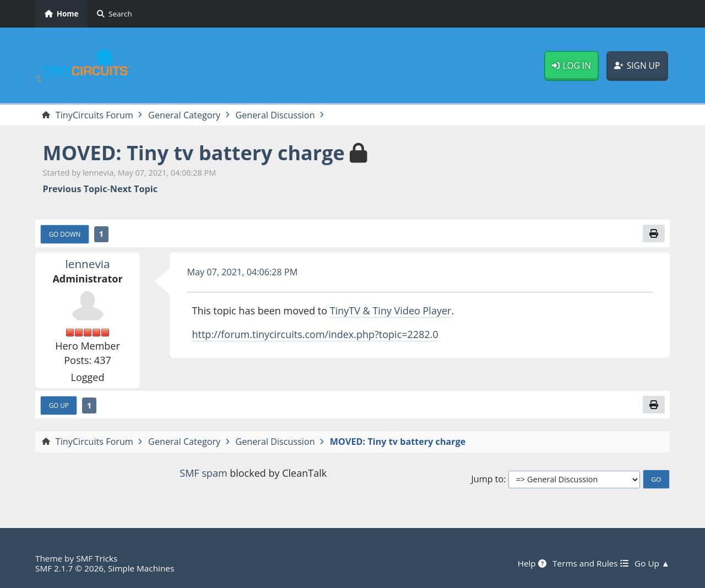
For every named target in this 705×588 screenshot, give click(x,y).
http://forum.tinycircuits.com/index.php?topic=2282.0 (315, 334)
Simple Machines (141, 568)
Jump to (487, 479)
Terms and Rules (590, 563)
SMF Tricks (97, 558)
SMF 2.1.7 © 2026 (69, 568)
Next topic (134, 189)
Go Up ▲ (652, 563)
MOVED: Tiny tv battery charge (194, 153)
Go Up (59, 405)
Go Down (65, 234)
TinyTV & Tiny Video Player (391, 311)
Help (532, 563)
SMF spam (203, 473)
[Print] (654, 233)
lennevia (88, 264)
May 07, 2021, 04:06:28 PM (243, 272)
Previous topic (75, 189)
